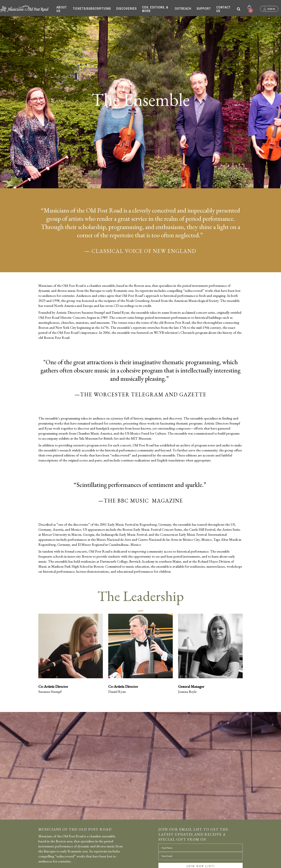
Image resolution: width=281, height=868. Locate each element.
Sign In (269, 9)
